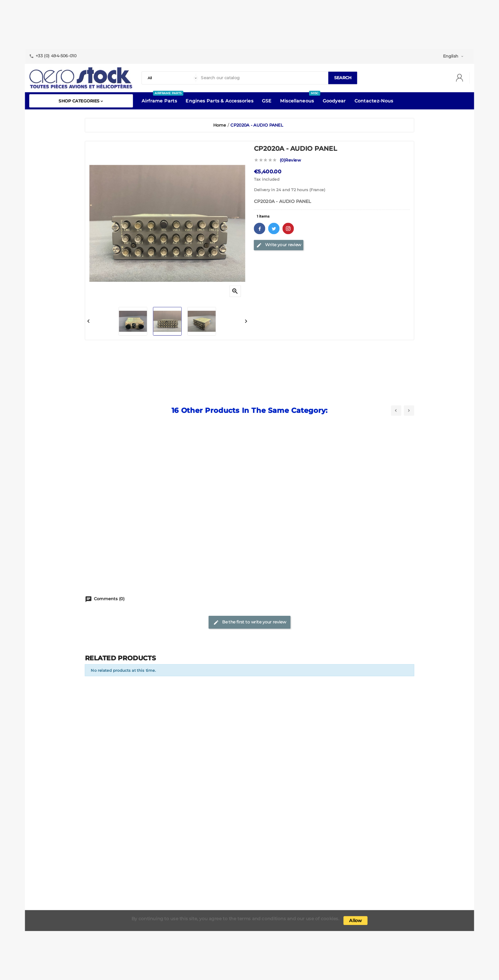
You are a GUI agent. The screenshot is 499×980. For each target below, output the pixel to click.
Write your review (279, 245)
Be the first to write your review (250, 622)
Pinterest (288, 228)
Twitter (274, 228)
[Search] (263, 78)
